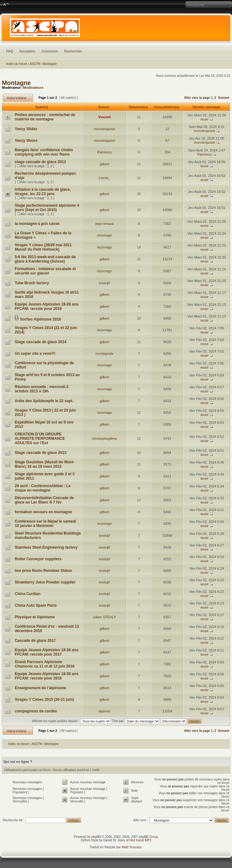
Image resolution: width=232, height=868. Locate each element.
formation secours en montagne (43, 512)
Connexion (50, 51)
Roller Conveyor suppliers (38, 559)
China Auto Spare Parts (36, 605)
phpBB (96, 837)
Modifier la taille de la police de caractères (5, 5)
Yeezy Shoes (26, 141)
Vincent (104, 117)
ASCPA (35, 64)
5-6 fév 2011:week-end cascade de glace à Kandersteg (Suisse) (45, 259)
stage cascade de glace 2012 (40, 162)
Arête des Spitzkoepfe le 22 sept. (44, 401)
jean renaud (104, 224)
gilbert (104, 164)
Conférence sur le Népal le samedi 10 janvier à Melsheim (45, 524)
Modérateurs (33, 88)
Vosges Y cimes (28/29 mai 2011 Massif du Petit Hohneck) (43, 247)
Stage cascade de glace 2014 (41, 342)
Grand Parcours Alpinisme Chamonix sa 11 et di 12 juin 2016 (45, 664)
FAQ (10, 51)
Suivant (224, 98)
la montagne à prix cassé (37, 224)
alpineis (104, 711)
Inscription (27, 51)
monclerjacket (104, 129)
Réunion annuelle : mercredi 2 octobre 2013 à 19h (42, 389)
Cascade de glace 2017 (35, 641)
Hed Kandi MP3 (140, 840)
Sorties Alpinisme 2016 (41, 319)
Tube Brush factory (32, 283)
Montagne (50, 64)
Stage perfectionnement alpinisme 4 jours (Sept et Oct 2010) (47, 208)
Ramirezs (104, 152)
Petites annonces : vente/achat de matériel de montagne (45, 117)
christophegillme (104, 439)
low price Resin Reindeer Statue (43, 571)
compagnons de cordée (36, 711)
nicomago (104, 235)
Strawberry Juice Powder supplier (45, 582)
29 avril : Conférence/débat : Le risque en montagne (43, 488)
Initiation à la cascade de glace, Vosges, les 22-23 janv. (43, 192)
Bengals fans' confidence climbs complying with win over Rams (44, 152)
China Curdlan (28, 594)
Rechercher (73, 51)
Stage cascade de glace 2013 (41, 453)
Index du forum (17, 64)
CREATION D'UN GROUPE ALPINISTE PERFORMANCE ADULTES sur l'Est (40, 439)
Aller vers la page (198, 98)
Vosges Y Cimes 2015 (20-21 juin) (44, 700)
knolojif (104, 283)
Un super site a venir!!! (35, 354)
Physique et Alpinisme (35, 617)
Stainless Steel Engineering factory (46, 547)
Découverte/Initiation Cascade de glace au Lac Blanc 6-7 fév (44, 500)
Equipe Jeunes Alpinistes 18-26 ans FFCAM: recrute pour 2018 (47, 306)
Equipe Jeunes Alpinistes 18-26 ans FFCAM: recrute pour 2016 (47, 676)
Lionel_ (104, 178)
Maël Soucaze (132, 847)
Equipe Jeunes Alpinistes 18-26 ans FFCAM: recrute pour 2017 (47, 652)
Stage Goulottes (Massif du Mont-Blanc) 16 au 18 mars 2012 (45, 464)
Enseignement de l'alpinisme (40, 688)
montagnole (104, 354)
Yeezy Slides (26, 129)
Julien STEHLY (104, 617)
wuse (204, 119)
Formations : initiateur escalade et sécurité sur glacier (45, 271)
